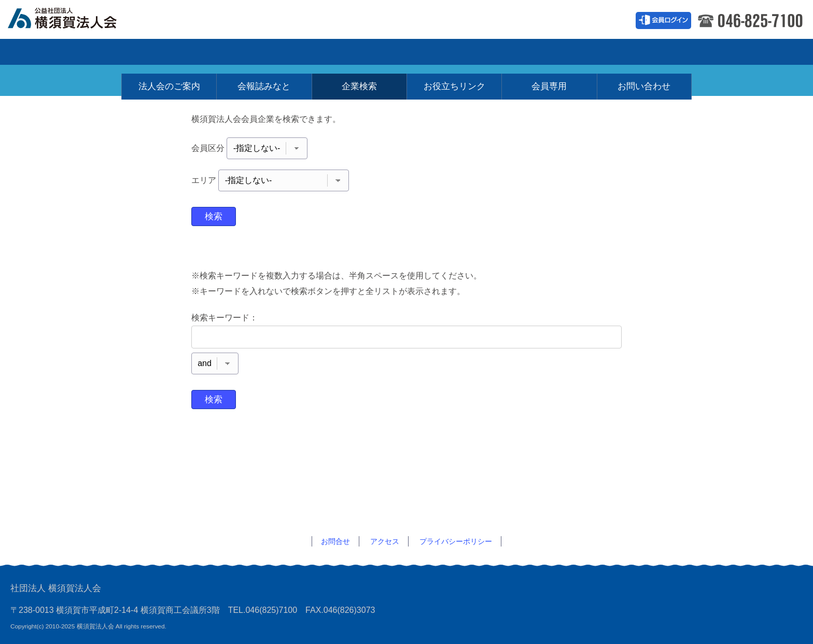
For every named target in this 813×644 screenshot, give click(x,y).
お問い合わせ (644, 46)
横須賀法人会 (73, 17)
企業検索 (359, 46)
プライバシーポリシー (456, 541)
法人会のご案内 (169, 46)
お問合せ (335, 541)
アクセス (385, 541)
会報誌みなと (264, 46)
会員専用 (549, 46)
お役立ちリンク (454, 46)
